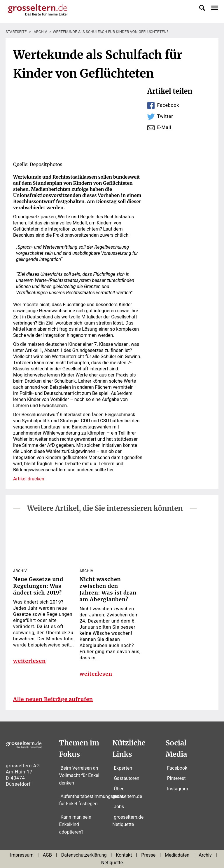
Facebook (168, 105)
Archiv (205, 855)
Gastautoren (126, 779)
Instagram (178, 789)
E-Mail (164, 127)
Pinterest (176, 779)
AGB (47, 855)
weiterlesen (29, 661)
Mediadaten (177, 855)
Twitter (165, 116)
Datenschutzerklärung (84, 855)
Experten (123, 768)
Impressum (22, 855)
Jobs (119, 807)
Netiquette (112, 863)
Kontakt (124, 855)
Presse (148, 855)
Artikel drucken (29, 479)
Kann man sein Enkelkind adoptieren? (75, 825)
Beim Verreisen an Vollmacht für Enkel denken (79, 775)
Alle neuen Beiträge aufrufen (53, 699)
